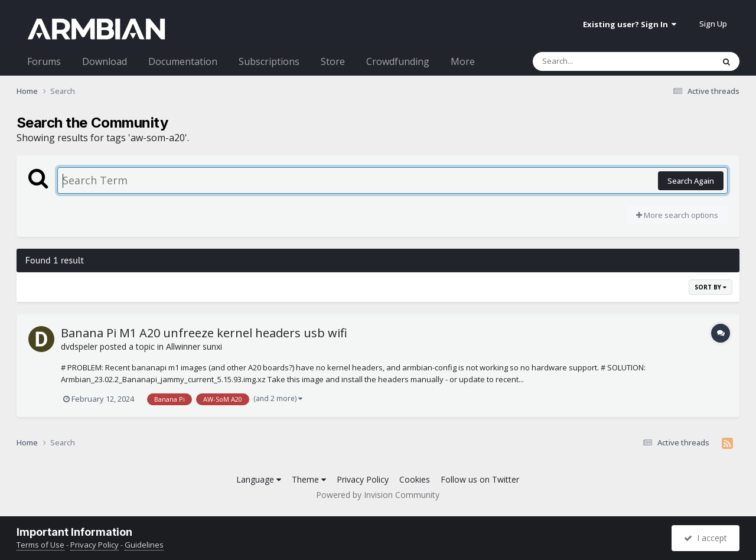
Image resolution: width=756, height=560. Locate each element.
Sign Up (713, 24)
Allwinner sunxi (194, 346)
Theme (309, 479)
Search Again (691, 181)
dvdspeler (79, 346)
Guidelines (144, 545)
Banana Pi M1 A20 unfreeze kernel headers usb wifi (204, 333)
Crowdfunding (398, 61)
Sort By (711, 287)
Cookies (415, 479)
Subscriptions (269, 61)
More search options (677, 215)
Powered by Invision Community (378, 495)
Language (259, 479)
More (463, 61)
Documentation (183, 61)
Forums (44, 61)
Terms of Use (40, 545)
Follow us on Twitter (480, 479)
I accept (706, 538)
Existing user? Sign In (630, 24)
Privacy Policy (363, 479)
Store (333, 61)
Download (105, 61)
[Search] (592, 61)
